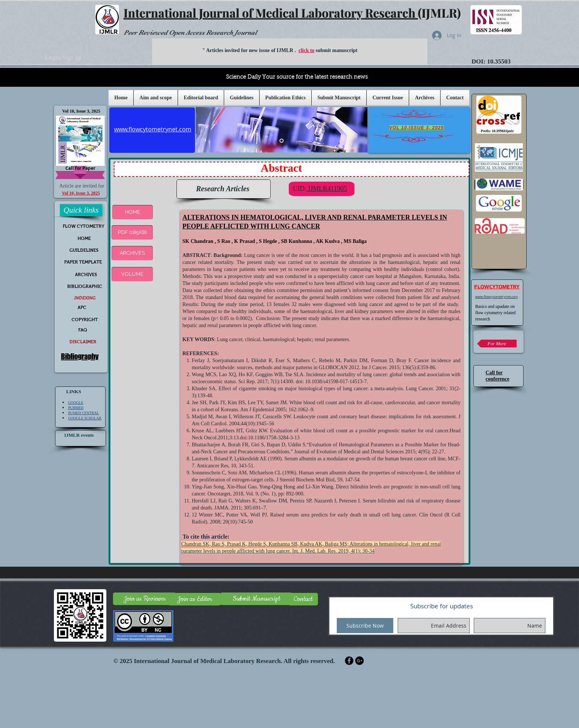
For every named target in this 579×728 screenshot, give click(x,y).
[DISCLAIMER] (83, 342)
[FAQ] (83, 330)
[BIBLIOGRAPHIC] (85, 287)
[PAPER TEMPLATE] (83, 262)
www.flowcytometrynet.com (496, 297)
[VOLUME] (132, 274)
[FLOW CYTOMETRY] (83, 226)
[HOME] (84, 238)
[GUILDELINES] (84, 250)
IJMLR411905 (327, 189)
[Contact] (303, 599)
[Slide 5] (282, 141)
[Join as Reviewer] (145, 599)
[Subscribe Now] (365, 626)
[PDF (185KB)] (132, 233)
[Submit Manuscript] (256, 599)
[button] (242, 98)
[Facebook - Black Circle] (349, 661)
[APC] (82, 308)
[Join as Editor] (195, 599)
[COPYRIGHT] (85, 320)
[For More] (497, 344)
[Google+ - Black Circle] (359, 661)
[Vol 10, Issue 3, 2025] (81, 111)
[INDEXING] (84, 298)
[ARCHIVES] (132, 253)
